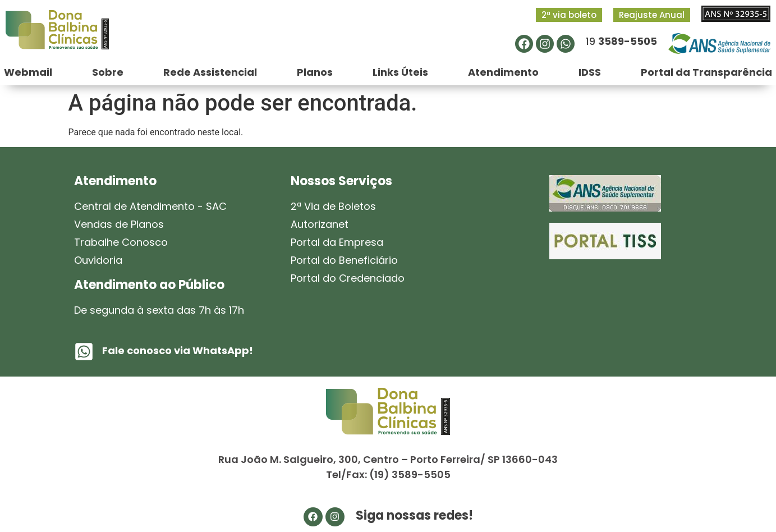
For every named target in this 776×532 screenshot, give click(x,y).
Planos (315, 72)
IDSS (590, 72)
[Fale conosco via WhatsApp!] (84, 352)
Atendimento (503, 72)
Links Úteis (400, 72)
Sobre (108, 72)
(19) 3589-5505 (410, 474)
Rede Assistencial (210, 72)
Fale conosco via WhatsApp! (178, 350)
